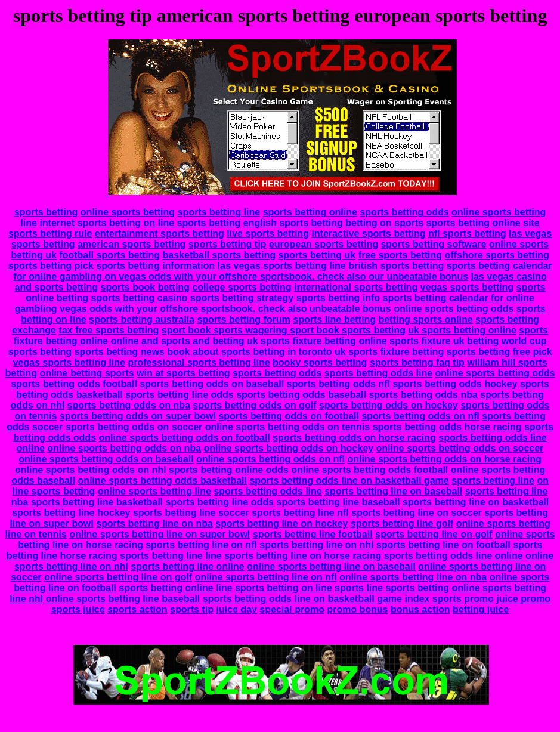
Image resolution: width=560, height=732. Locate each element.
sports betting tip (228, 244)
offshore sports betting (497, 255)
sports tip (192, 609)
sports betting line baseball (338, 502)
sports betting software (433, 244)
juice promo (523, 599)
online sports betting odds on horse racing (444, 459)
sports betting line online (187, 566)
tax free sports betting (109, 330)
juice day (236, 609)
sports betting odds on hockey (389, 405)
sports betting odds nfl (338, 384)
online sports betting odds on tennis (287, 427)
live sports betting (268, 234)
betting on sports (384, 223)
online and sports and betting (177, 341)
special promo (292, 609)
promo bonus (357, 609)
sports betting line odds (179, 395)
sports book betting (145, 287)
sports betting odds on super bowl (138, 416)
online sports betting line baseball (123, 599)
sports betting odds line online (454, 556)
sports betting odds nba (423, 395)
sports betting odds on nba (129, 405)
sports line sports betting (392, 588)
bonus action (420, 609)
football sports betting (109, 255)
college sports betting (242, 287)
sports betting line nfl (300, 513)
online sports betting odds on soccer (460, 448)
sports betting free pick (499, 352)
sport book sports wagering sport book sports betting (284, 330)
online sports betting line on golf (118, 577)
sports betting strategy (242, 298)
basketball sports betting (219, 255)
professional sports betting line (199, 362)
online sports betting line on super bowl (160, 534)
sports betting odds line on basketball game (349, 481)
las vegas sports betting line (282, 266)
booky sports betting (320, 362)
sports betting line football (313, 534)
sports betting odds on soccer (134, 427)
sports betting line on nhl (316, 545)
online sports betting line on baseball (331, 566)
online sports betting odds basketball (162, 481)
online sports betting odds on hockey (288, 448)
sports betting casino (140, 298)
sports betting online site (482, 223)
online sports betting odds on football (184, 438)
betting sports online (425, 319)
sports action (137, 609)
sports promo (463, 599)
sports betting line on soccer (417, 513)
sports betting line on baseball (393, 491)
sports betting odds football (74, 384)
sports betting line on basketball (476, 502)
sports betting (46, 212)
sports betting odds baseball (301, 395)
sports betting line (219, 212)
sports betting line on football (443, 545)
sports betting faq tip (417, 362)
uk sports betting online (462, 330)
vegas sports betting (467, 287)
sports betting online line (175, 588)
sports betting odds (404, 212)
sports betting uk (317, 255)
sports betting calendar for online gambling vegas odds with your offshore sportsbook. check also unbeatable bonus (275, 303)
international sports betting (356, 287)
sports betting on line (284, 588)
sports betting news (120, 352)
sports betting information (155, 266)
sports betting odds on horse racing (354, 438)
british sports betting (396, 266)
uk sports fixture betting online (317, 341)
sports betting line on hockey (281, 523)
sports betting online (310, 212)
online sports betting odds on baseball (106, 459)
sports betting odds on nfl (420, 416)
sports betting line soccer (191, 513)
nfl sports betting (467, 234)
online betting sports (86, 373)
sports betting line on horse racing (303, 556)
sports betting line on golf (434, 534)
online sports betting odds (454, 309)
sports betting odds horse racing (447, 427)
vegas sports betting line (69, 362)
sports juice (78, 609)
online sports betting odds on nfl (270, 459)
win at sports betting (183, 373)
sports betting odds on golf (254, 405)
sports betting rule (50, 234)
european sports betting (324, 244)
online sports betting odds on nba (124, 448)
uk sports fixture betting (389, 352)
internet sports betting (90, 223)
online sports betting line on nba (413, 577)
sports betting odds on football (289, 416)
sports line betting (334, 319)
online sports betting (128, 212)
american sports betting (132, 244)
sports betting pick (50, 266)
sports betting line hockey (71, 513)
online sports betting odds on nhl (90, 470)
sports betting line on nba (154, 523)
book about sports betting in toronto (249, 352)
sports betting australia (142, 319)
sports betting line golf (402, 523)
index (417, 599)
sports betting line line (171, 556)
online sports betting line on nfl (265, 577)
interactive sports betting (368, 234)
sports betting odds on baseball (212, 384)
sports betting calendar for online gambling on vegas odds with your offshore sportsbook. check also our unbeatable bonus (282, 271)
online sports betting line (154, 491)
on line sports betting (192, 223)
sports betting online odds (229, 470)
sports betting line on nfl (201, 545)
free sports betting (400, 255)
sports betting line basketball (97, 502)
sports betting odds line (378, 373)
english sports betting (293, 223)
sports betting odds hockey (455, 384)
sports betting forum (243, 319)
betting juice (481, 609)
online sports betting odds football (369, 470)
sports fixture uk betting (444, 341)
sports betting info (338, 298)
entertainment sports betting (160, 234)
